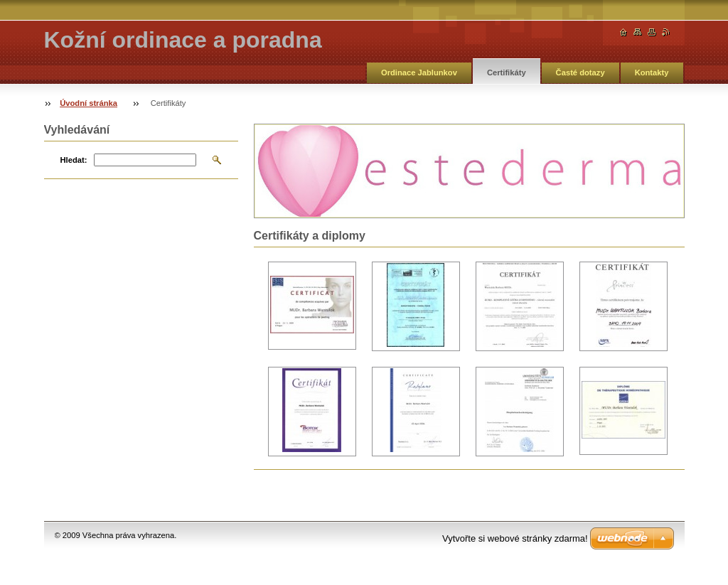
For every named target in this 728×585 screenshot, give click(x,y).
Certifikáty (507, 73)
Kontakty (652, 73)
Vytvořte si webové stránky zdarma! (515, 538)
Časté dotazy (580, 73)
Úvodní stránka (89, 103)
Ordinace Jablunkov (419, 73)
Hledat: (74, 160)
